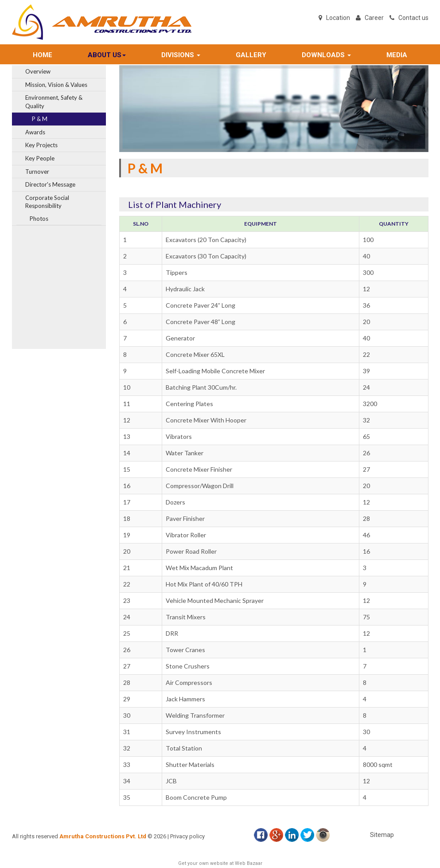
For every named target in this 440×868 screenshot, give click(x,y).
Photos (39, 219)
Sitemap (382, 835)
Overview (38, 71)
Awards (35, 132)
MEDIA (397, 55)
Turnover (37, 172)
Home (43, 55)
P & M (40, 119)
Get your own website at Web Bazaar (220, 863)
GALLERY (251, 55)
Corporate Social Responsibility (47, 202)
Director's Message (50, 184)
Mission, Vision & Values (56, 85)
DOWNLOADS (326, 55)
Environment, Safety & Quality (54, 102)
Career (374, 18)
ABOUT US (107, 55)
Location (338, 18)
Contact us (413, 18)
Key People (40, 158)
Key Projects (41, 145)
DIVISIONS (181, 55)
